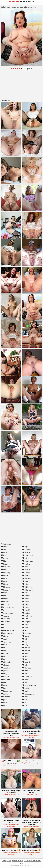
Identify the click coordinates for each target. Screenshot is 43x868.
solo (25, 665)
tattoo (25, 671)
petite (25, 619)
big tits (5, 576)
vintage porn (28, 694)
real (25, 630)
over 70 (26, 610)
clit (3, 610)
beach (4, 564)
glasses (5, 665)
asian (4, 552)
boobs (4, 590)
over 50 (26, 604)
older (25, 593)
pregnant (27, 622)
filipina (5, 654)
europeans (6, 642)
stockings (27, 668)
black (4, 581)
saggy (26, 636)
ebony (4, 636)
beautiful (5, 567)
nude (25, 581)
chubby (5, 604)
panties (26, 613)
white (25, 700)
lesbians (26, 550)
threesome (27, 677)
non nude (27, 578)
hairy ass (5, 677)
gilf (3, 659)
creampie (6, 619)
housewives (6, 691)
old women (27, 590)
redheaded (27, 633)
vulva (25, 697)
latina (4, 705)
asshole (5, 558)
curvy (4, 628)
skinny (26, 656)
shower (26, 651)
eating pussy (7, 633)
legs (25, 547)
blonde (5, 584)
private (26, 625)
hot (3, 688)
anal (4, 550)
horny (4, 685)
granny (5, 671)
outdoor (26, 596)
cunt (4, 625)
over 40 (26, 602)
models (26, 564)
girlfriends (6, 662)
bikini (4, 578)
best (4, 570)
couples (5, 616)
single (26, 654)
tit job (25, 679)
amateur (5, 547)
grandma (5, 668)
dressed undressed (9, 630)
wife (25, 703)
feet (4, 651)
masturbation (28, 555)
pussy (26, 628)
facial (4, 645)
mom (25, 567)
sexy (25, 645)
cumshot (5, 622)
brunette (5, 599)
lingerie (26, 552)
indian (4, 694)
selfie (25, 639)
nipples (26, 576)
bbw (4, 561)
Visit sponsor (28, 69)
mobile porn (28, 561)
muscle (26, 570)
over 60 (26, 607)
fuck (4, 656)
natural (26, 573)
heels (4, 682)
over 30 (26, 599)
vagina (26, 691)
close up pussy (8, 613)
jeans (4, 700)
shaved (26, 648)
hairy (4, 674)
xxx (25, 705)
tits (24, 682)
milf (25, 558)
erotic (4, 639)
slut (25, 659)
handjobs (6, 679)
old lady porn (28, 587)
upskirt (26, 688)
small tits (27, 662)
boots (4, 593)
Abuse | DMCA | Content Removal (13, 861)
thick (25, 674)
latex (4, 703)
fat (3, 648)
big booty (6, 573)
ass (3, 555)
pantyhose (27, 616)
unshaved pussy (29, 685)
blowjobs (5, 587)
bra (3, 596)
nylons (26, 584)
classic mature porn (9, 607)
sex (25, 642)
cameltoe (6, 602)
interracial (6, 697)
